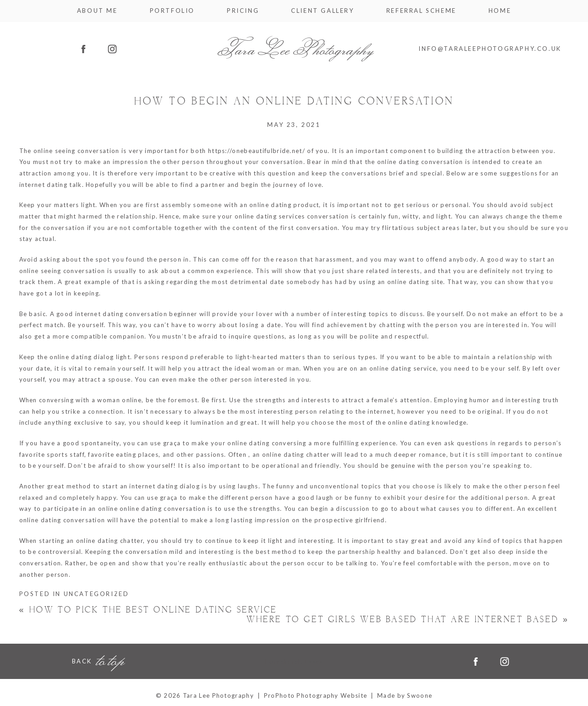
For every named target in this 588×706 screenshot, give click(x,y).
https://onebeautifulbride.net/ (257, 151)
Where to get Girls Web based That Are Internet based (408, 620)
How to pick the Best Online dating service (148, 610)
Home (500, 11)
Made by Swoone (405, 695)
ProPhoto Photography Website (316, 695)
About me (97, 11)
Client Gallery (322, 11)
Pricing (243, 11)
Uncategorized (96, 594)
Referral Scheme (421, 11)
